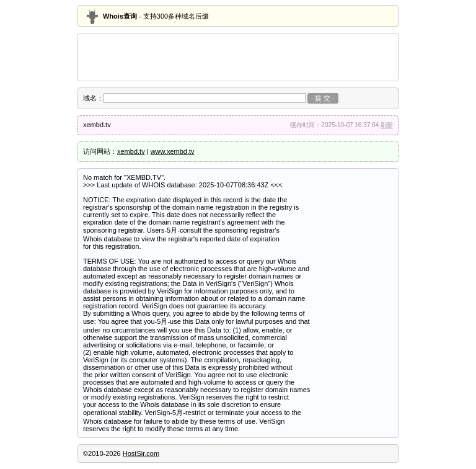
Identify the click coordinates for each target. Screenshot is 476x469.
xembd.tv (131, 151)
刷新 (387, 125)
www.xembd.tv (173, 151)
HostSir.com (141, 453)
